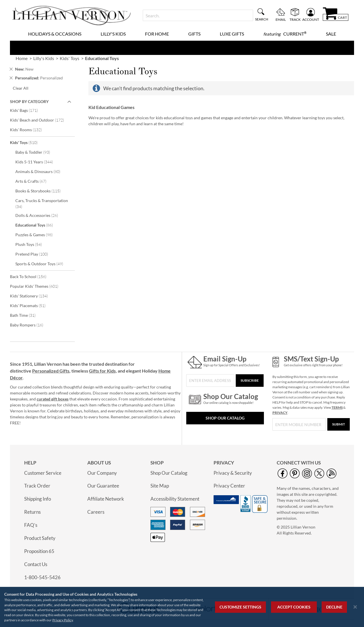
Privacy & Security (233, 473)
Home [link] (22, 58)
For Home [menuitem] (157, 34)
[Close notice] (355, 607)
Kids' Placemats (32, 305)
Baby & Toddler (37, 152)
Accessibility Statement (175, 499)
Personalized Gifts (51, 371)
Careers (96, 512)
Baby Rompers (30, 325)
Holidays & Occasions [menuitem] (55, 34)
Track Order (37, 486)
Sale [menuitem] (331, 34)
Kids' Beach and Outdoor (41, 120)
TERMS (337, 407)
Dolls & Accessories (41, 215)
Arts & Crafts (35, 181)
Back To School (32, 276)
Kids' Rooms (30, 129)
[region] (182, 607)
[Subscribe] (250, 381)
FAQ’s (31, 525)
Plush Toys (32, 244)
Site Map (160, 486)
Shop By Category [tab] (29, 101)
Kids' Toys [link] (70, 58)
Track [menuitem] (295, 19)
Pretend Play (36, 254)
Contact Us (36, 564)
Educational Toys (38, 225)
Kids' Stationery (33, 296)
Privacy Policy (63, 620)
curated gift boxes (53, 399)
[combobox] (198, 15)
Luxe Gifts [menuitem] (232, 34)
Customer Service (43, 473)
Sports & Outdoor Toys (43, 264)
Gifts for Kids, (103, 371)
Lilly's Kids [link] (44, 58)
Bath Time (27, 315)
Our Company (102, 473)
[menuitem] (285, 34)
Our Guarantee (103, 486)
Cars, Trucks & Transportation (42, 203)
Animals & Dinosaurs (42, 171)
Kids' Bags (28, 110)
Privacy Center (229, 486)
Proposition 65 (39, 551)
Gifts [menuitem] (194, 34)
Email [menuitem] (281, 19)
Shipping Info (38, 499)
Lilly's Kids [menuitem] (113, 34)
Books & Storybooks (42, 191)
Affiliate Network (106, 499)
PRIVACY (280, 413)
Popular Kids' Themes (38, 286)
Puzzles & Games (38, 235)
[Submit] (339, 424)
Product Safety (40, 538)
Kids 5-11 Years (38, 162)
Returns (32, 512)
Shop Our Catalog (225, 418)
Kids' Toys (28, 142)
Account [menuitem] (311, 19)
